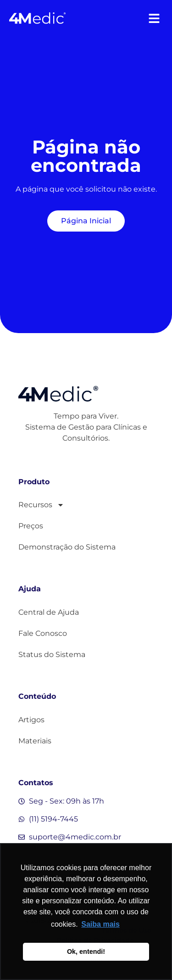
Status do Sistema (52, 654)
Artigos (31, 720)
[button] (154, 18)
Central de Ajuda (49, 612)
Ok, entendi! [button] (86, 952)
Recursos (41, 505)
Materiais (35, 741)
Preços (31, 526)
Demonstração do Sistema (67, 547)
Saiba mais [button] (100, 924)
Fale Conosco (43, 633)
